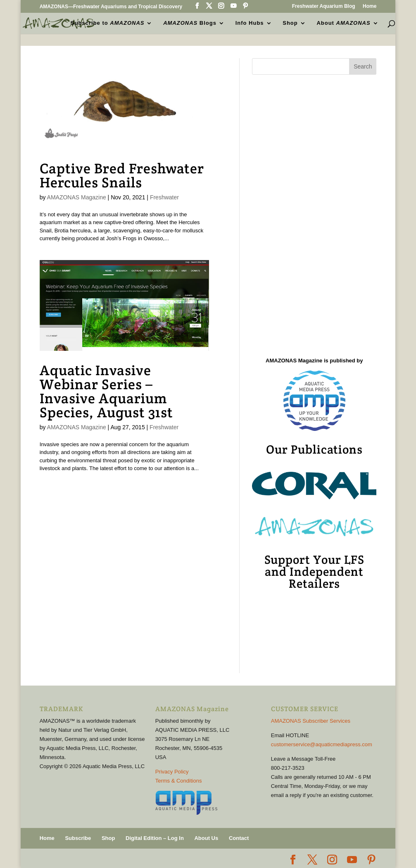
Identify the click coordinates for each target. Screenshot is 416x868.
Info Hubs (250, 23)
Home (370, 6)
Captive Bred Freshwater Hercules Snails (122, 175)
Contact (239, 838)
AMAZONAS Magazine (77, 197)
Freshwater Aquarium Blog (324, 6)
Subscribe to (107, 23)
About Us (206, 838)
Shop (290, 23)
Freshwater (164, 197)
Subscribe (78, 838)
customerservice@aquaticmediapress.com (322, 744)
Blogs (190, 23)
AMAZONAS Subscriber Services (311, 721)
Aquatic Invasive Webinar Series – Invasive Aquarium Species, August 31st (106, 391)
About (343, 23)
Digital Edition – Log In (155, 838)
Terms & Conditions (179, 781)
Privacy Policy (172, 772)
